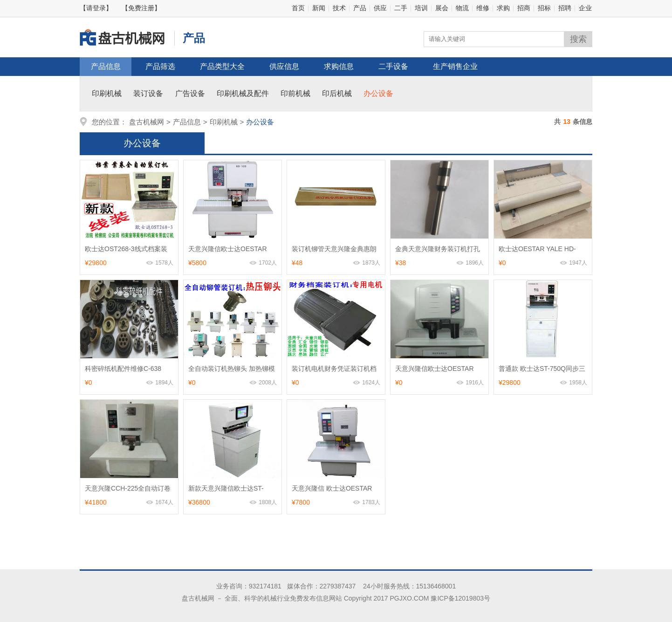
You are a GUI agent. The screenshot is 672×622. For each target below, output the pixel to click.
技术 (339, 8)
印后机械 (337, 93)
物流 (462, 8)
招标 (544, 8)
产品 (360, 8)
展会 (442, 8)
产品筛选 (160, 66)
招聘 (565, 8)
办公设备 (378, 93)
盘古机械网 (147, 122)
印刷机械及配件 (243, 93)
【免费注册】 (141, 8)
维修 (483, 8)
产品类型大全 (222, 66)
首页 (298, 8)
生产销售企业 (455, 66)
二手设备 (393, 66)
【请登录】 (96, 8)
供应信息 (284, 66)
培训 (421, 8)
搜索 (578, 39)
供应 (380, 8)
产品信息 (106, 66)
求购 (503, 8)
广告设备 (190, 93)
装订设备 (148, 93)
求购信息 (339, 66)
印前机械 (295, 93)
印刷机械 (107, 93)
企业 (585, 8)
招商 (524, 8)
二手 (401, 8)
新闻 (319, 8)
